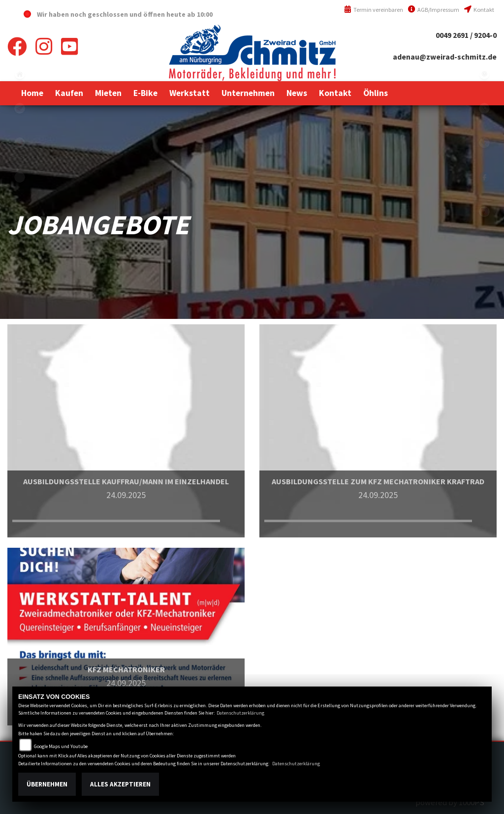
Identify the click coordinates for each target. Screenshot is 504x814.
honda (20, 108)
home (20, 74)
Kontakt (479, 10)
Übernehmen (47, 784)
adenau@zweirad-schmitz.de (445, 57)
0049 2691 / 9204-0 (466, 35)
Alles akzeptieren (120, 784)
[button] (69, 93)
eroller (20, 177)
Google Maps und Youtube (61, 746)
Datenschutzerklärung (240, 713)
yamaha (20, 143)
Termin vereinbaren (374, 10)
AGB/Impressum (434, 10)
